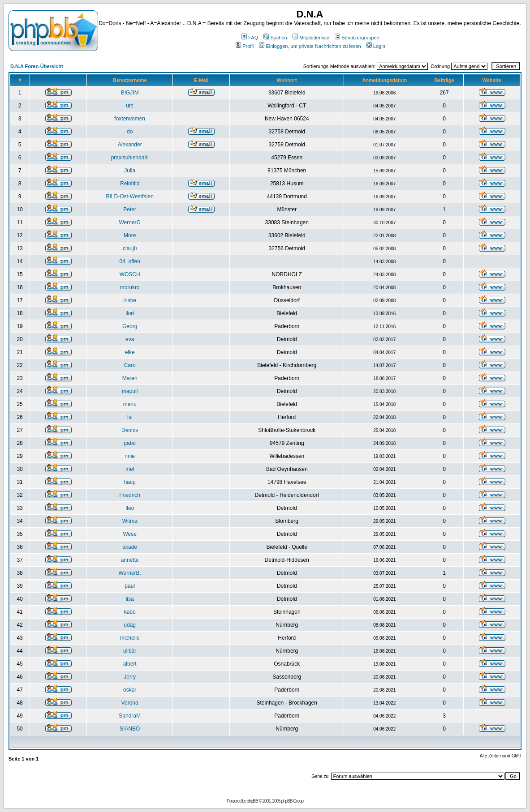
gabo (130, 443)
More (130, 235)
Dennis (130, 430)
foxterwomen (130, 119)
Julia (130, 171)
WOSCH (130, 274)
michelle (130, 638)
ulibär (130, 651)
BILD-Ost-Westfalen (129, 197)
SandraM (130, 716)
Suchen (275, 38)
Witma (130, 521)
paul (130, 586)
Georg (130, 326)
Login (376, 46)
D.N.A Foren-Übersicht (37, 66)
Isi (130, 417)
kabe (130, 612)
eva (130, 339)
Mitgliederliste (311, 38)
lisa (130, 599)
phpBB (252, 801)
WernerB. (129, 573)
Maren (130, 378)
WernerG (129, 222)
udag (130, 625)
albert (130, 664)
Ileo (130, 508)
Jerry (130, 677)
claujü (130, 248)
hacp (130, 482)
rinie (130, 456)
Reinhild (130, 184)
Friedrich (130, 495)
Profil (245, 46)
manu (130, 404)
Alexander (130, 145)
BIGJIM (130, 93)
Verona (130, 703)
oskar (130, 690)
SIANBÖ (130, 729)
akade (130, 547)
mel (130, 469)
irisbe (130, 300)
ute (130, 106)
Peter (130, 209)
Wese (129, 534)
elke (130, 352)
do (130, 132)
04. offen (130, 261)
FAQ (250, 38)
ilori (130, 313)
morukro (130, 287)
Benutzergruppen (357, 38)
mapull (130, 391)
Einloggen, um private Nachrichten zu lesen (310, 46)
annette (130, 560)
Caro (130, 365)
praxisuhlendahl (130, 158)
